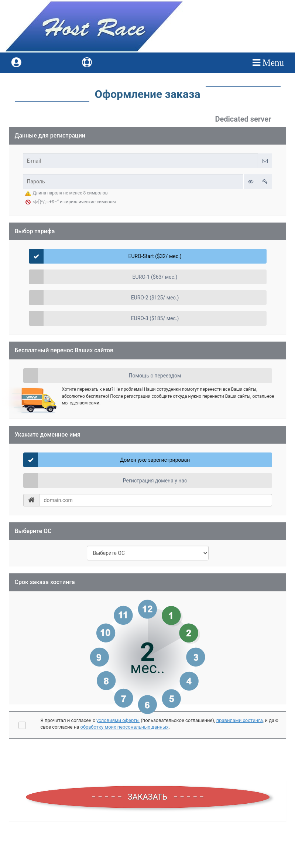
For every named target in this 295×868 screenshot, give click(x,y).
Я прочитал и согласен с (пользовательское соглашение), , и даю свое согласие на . (159, 724)
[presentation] (148, 760)
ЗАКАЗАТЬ (147, 797)
